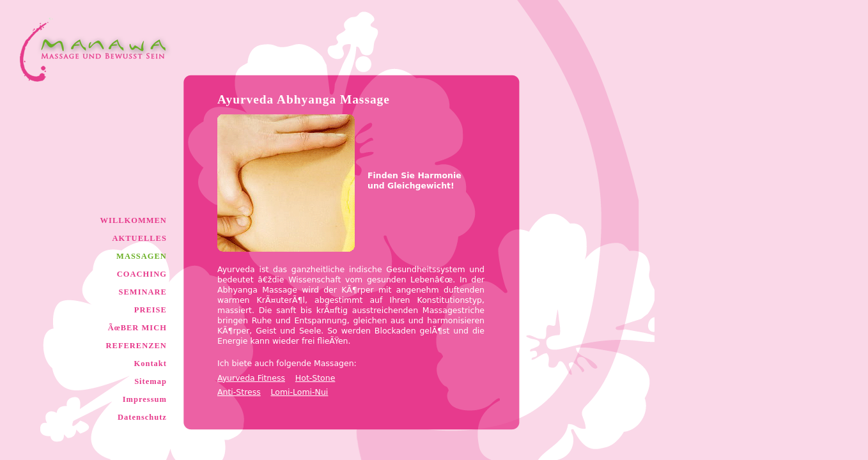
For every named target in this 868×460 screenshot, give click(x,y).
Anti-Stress (239, 392)
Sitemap (151, 381)
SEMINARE (143, 292)
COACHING (142, 274)
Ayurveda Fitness (251, 378)
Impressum (145, 399)
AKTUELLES (140, 238)
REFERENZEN (136, 346)
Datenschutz (142, 417)
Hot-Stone (315, 378)
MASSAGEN (142, 256)
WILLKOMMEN (134, 220)
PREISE (151, 310)
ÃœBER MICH (137, 328)
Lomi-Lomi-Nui (300, 392)
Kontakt (150, 364)
